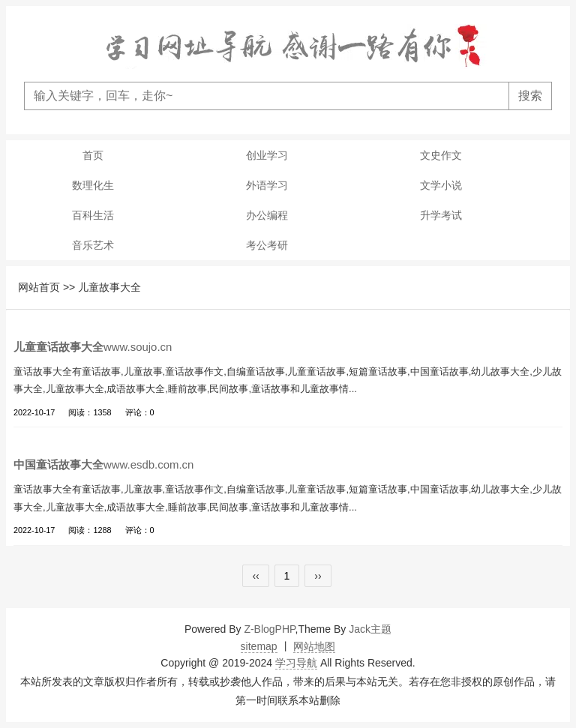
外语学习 (267, 185)
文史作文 (441, 155)
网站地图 (314, 646)
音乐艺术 (93, 245)
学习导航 (296, 663)
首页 (93, 155)
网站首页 (39, 287)
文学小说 (441, 185)
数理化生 (93, 185)
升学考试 (441, 215)
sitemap (259, 646)
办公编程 (267, 215)
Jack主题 (370, 629)
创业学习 (267, 155)
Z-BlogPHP (269, 629)
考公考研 (267, 245)
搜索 (530, 96)
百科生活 (93, 215)
